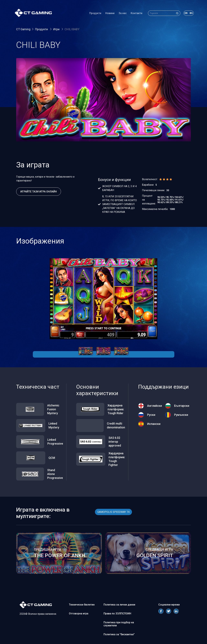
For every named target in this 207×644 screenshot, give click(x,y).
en (185, 14)
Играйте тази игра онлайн (39, 192)
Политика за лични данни (119, 605)
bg (190, 14)
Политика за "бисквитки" (119, 634)
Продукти (94, 14)
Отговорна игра (79, 614)
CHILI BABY (72, 29)
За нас (121, 14)
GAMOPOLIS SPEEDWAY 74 (113, 512)
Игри (57, 29)
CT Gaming (23, 29)
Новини (108, 14)
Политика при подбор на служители (119, 624)
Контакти (135, 14)
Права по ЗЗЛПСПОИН (117, 614)
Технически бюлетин (82, 605)
